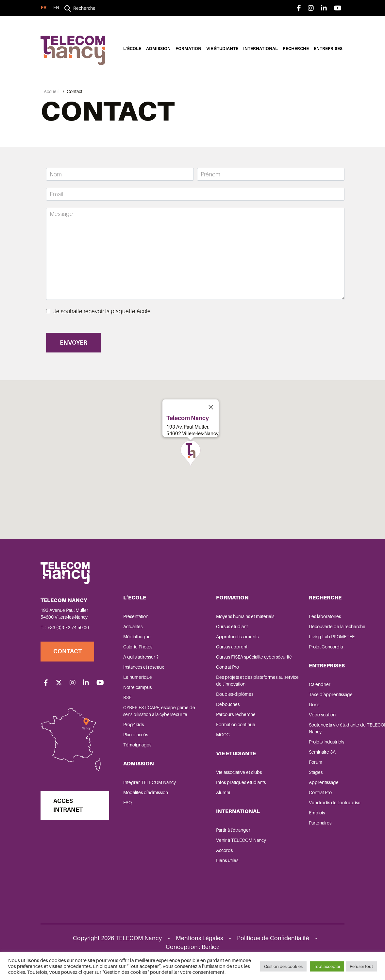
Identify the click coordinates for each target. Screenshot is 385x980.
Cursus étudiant (215, 635)
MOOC (206, 750)
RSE (128, 706)
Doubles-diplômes (218, 709)
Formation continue (219, 740)
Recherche (296, 49)
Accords (207, 865)
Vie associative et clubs (222, 787)
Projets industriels (292, 750)
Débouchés (211, 719)
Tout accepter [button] (327, 967)
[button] (191, 459)
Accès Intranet (69, 816)
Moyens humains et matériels (228, 625)
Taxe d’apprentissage (296, 703)
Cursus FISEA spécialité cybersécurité (223, 669)
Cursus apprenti (215, 655)
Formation (188, 49)
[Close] (211, 413)
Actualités (134, 635)
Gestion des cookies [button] (283, 967)
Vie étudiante (222, 49)
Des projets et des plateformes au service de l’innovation (230, 696)
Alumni (206, 808)
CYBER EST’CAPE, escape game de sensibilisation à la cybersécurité (151, 723)
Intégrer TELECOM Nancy (150, 797)
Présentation (136, 625)
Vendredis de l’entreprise (300, 811)
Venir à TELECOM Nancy (224, 855)
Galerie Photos (138, 655)
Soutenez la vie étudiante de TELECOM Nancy (303, 736)
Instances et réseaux (144, 675)
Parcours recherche (219, 729)
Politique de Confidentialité (273, 946)
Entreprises (328, 49)
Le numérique (138, 685)
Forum (281, 770)
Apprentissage (289, 791)
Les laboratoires (290, 625)
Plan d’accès (136, 750)
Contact (68, 660)
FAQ (128, 818)
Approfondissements (220, 645)
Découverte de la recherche (302, 635)
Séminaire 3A (288, 760)
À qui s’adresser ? (142, 665)
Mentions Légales (199, 946)
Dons (279, 713)
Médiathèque (138, 645)
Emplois (282, 821)
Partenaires (285, 831)
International (260, 49)
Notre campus (138, 695)
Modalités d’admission (146, 808)
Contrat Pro (210, 682)
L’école (132, 49)
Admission (158, 49)
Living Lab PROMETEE (297, 645)
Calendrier (285, 693)
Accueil (51, 91)
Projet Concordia (291, 655)
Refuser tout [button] (361, 967)
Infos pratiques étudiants (224, 797)
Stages (281, 780)
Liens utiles (210, 875)
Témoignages (138, 760)
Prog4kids (134, 740)
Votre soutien (288, 723)
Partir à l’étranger (216, 845)
